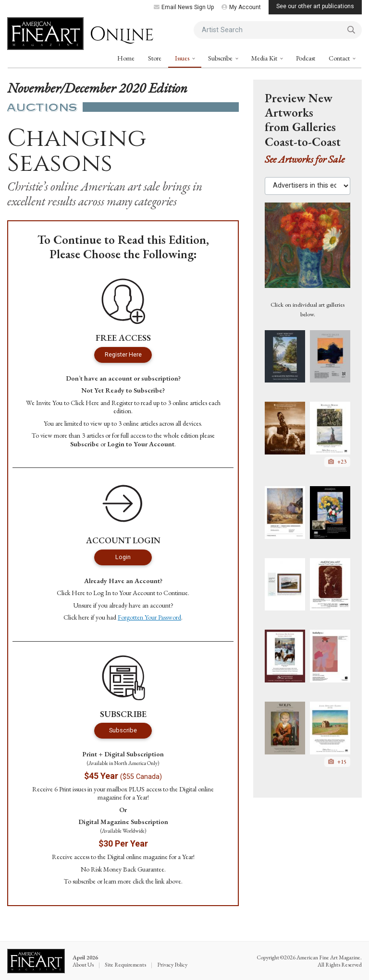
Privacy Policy (172, 965)
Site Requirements (125, 965)
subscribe (84, 881)
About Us (83, 965)
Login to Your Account (141, 444)
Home (126, 58)
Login (123, 557)
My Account (241, 7)
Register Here (123, 354)
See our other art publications (315, 6)
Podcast (306, 58)
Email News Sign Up (184, 7)
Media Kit (265, 58)
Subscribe (221, 58)
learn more (117, 881)
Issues (183, 58)
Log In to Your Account (124, 593)
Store (155, 58)
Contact (340, 58)
